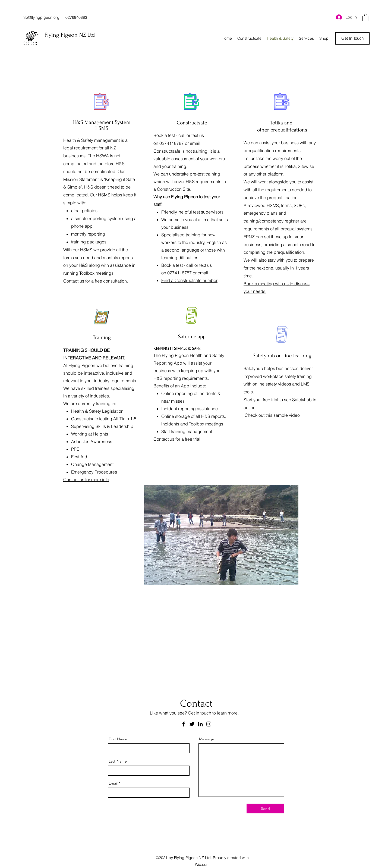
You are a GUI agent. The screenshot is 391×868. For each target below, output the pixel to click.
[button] (366, 17)
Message (207, 739)
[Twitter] (192, 724)
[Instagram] (209, 724)
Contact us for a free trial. (177, 439)
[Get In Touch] (352, 38)
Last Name (118, 761)
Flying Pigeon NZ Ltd (70, 35)
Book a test (172, 265)
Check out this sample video (272, 415)
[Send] (265, 809)
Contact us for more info (86, 480)
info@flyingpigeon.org (41, 17)
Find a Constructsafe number (189, 280)
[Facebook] (184, 724)
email (195, 143)
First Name (118, 739)
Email (113, 783)
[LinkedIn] (200, 724)
